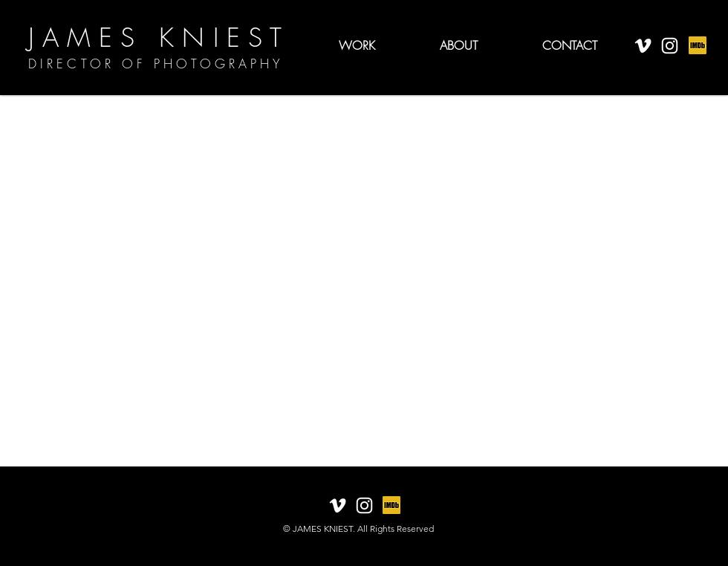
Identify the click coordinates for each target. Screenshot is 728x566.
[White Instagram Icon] (670, 46)
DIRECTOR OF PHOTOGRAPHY (156, 64)
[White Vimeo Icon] (643, 46)
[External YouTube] (364, 281)
